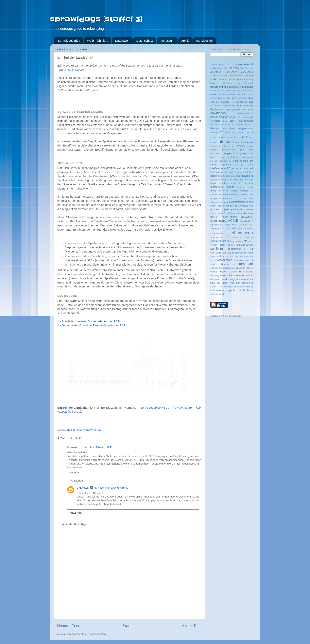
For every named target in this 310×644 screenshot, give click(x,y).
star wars (216, 253)
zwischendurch (217, 294)
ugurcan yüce (229, 268)
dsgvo (233, 121)
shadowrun (90, 430)
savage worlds (219, 228)
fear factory (225, 146)
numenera (215, 202)
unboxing (215, 275)
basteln (214, 83)
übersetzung (216, 268)
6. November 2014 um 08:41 (96, 447)
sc (230, 228)
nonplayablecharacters (222, 198)
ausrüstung (248, 79)
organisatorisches (239, 202)
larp (212, 180)
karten (238, 172)
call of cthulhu (217, 91)
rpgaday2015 (229, 221)
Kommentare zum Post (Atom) (90, 634)
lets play (239, 180)
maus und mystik (244, 187)
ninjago (242, 194)
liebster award (218, 183)
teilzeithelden (224, 260)
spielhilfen (217, 249)
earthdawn (229, 128)
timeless (214, 264)
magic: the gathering (242, 183)
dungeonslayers (244, 125)
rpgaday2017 (247, 221)
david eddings (246, 106)
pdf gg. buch (232, 206)
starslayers (228, 253)
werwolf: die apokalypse (222, 287)
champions (248, 91)
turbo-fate (246, 264)
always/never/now (219, 76)
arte (239, 79)
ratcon (213, 213)
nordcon (249, 198)
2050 (236, 68)
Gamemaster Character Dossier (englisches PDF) (94, 325)
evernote (241, 132)
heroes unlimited (219, 161)
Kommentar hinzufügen (74, 524)
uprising (215, 279)
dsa (225, 121)
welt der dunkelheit (241, 283)
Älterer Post (192, 626)
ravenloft (221, 213)
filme (234, 146)
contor (250, 94)
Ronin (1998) (75, 70)
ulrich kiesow (246, 272)
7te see (249, 68)
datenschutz (233, 106)
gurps (213, 157)
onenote (224, 202)
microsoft (224, 191)
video (222, 279)
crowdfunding (246, 98)
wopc (225, 290)
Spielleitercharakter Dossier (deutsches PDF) (91, 321)
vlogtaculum (236, 279)
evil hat (249, 132)
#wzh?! (228, 68)
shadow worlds (246, 228)
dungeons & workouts (222, 125)
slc (100, 430)
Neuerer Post (68, 626)
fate (243, 137)
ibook (231, 161)
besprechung (218, 87)
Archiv (185, 41)
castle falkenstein (233, 91)
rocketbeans (247, 213)
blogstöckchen (234, 87)
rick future (231, 213)
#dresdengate (217, 65)
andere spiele (236, 76)
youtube (234, 290)
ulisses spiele (228, 272)
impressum (226, 165)
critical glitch (230, 98)
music (234, 191)
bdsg (238, 83)
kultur (233, 176)
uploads (249, 275)
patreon (222, 206)
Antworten (73, 473)
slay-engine (237, 241)
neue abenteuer (231, 194)
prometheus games (242, 209)
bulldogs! (248, 87)
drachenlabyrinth (245, 113)
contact (241, 94)
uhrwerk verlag (243, 268)
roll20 (225, 217)
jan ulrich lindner (240, 168)
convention (216, 98)
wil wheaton (239, 287)
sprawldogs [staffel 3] (96, 19)
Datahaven (122, 41)
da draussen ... (225, 102)
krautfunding (224, 176)
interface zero (244, 165)
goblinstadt (215, 153)
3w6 (242, 68)
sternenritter (241, 253)
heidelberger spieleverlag (240, 157)
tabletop (221, 256)
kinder (214, 176)
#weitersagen (217, 68)
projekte (225, 209)
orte (251, 202)
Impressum (167, 41)
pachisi (214, 206)
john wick (229, 172)
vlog (227, 279)
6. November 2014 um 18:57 (111, 488)
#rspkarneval (74, 430)
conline (232, 94)
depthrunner (217, 109)
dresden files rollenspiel (241, 117)
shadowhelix (217, 234)
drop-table (215, 121)
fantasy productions (228, 137)
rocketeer (215, 217)
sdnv (235, 228)
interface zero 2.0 (220, 168)
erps (221, 132)
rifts (238, 213)
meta (213, 191)
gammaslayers (229, 150)
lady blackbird (245, 176)
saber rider (230, 225)
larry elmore (221, 180)
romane (234, 217)
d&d (212, 102)
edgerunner (246, 128)
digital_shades (233, 109)
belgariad (249, 83)
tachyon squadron (235, 256)
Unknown (83, 488)
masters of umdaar (222, 187)
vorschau (248, 279)
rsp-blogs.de (205, 41)
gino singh (246, 150)
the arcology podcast (243, 260)
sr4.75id (249, 249)
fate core (226, 142)
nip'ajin (250, 194)
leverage (249, 180)
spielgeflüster (245, 245)
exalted (214, 137)
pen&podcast (246, 206)
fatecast (249, 142)
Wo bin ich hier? (98, 41)
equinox (214, 132)
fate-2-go (240, 142)
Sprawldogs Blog (69, 41)
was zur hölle (219, 283)
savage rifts (246, 225)
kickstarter (247, 172)
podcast (215, 209)
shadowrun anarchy (242, 237)
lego (231, 180)
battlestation (227, 83)
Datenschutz (144, 41)
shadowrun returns (221, 241)
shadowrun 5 (219, 237)
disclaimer (248, 109)
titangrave (225, 264)
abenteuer (216, 72)
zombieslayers (246, 290)
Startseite (130, 626)
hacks (222, 157)
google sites (246, 153)
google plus (230, 153)
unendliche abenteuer (232, 275)
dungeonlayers (246, 121)
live (228, 183)
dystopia (215, 128)
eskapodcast (230, 132)
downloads (218, 113)
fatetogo (214, 146)
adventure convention (240, 72)
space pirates (227, 245)
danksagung (241, 102)
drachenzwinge (219, 117)
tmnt (235, 264)
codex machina (218, 94)
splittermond (234, 249)
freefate (241, 146)
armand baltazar (227, 79)
